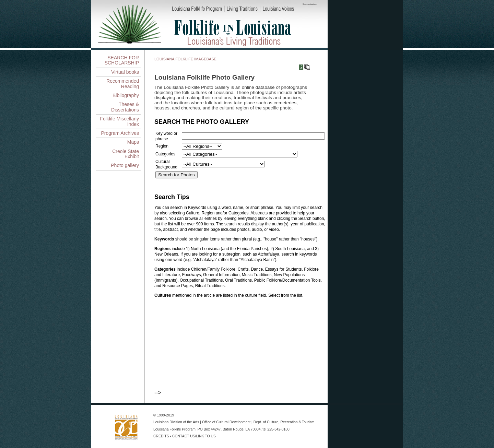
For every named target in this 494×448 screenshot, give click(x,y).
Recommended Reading (123, 84)
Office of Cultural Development (226, 422)
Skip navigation (310, 4)
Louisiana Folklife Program (174, 429)
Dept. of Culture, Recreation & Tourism (284, 422)
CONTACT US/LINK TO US (194, 436)
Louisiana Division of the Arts (176, 422)
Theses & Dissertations (125, 107)
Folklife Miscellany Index (119, 121)
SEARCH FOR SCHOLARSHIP (122, 60)
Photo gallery (125, 165)
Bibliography (126, 95)
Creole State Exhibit (126, 154)
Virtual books (125, 72)
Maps (133, 142)
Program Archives (120, 133)
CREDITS (161, 436)
